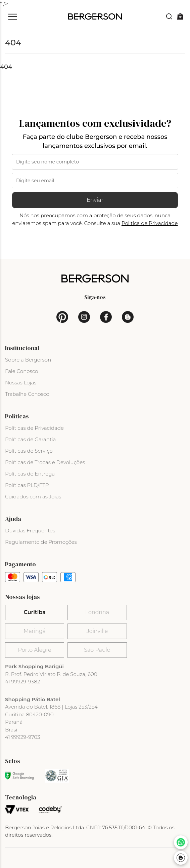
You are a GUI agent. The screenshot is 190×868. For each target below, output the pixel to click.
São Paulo (97, 650)
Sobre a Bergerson (28, 360)
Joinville (97, 631)
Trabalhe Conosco (27, 394)
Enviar (95, 200)
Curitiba (34, 612)
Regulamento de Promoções (41, 542)
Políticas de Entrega (30, 474)
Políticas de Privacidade (34, 428)
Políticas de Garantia (31, 439)
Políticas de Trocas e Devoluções (45, 462)
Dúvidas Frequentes (30, 531)
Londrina (97, 612)
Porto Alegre (34, 650)
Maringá (35, 631)
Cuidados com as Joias (33, 497)
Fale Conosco (21, 371)
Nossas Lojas (21, 383)
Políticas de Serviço (29, 451)
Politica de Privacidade (150, 223)
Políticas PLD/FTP (27, 485)
